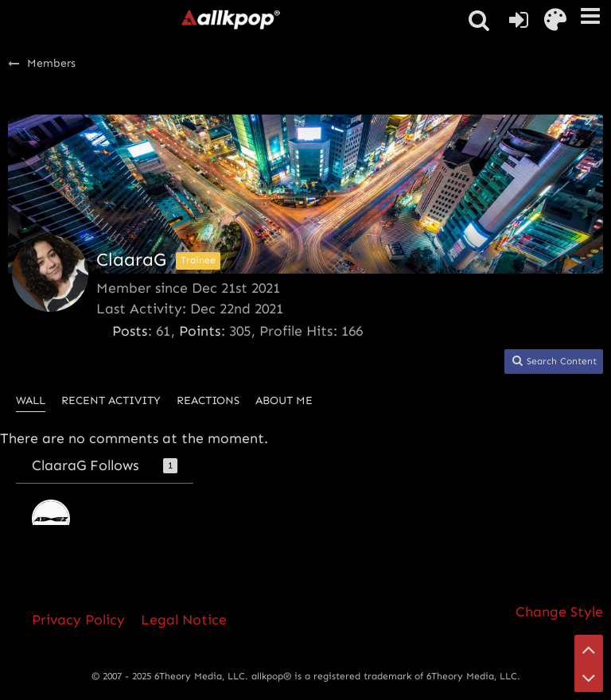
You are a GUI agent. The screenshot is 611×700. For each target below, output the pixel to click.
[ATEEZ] (51, 519)
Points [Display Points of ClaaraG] (200, 331)
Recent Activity (111, 401)
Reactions (208, 401)
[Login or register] (519, 20)
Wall (31, 401)
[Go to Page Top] (589, 649)
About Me (284, 401)
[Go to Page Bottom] (589, 678)
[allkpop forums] (230, 19)
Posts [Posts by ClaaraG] (130, 331)
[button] (590, 16)
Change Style (559, 612)
